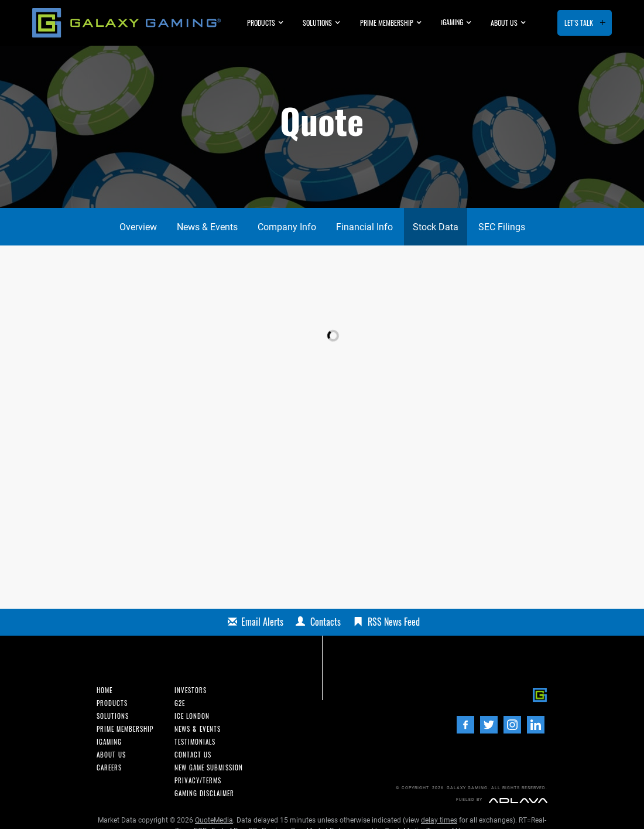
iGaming (109, 742)
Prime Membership (387, 23)
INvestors (191, 690)
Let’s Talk (579, 23)
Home (105, 690)
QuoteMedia (214, 820)
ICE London (192, 716)
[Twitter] (489, 725)
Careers (109, 768)
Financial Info (364, 227)
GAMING (452, 22)
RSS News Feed (394, 622)
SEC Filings (502, 227)
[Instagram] (512, 725)
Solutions (317, 23)
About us (504, 23)
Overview (138, 227)
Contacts (326, 622)
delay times (439, 820)
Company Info (287, 227)
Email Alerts (262, 622)
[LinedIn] (536, 725)
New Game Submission (209, 768)
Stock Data (436, 227)
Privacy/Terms (198, 781)
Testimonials (195, 742)
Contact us (193, 755)
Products (261, 23)
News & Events (207, 227)
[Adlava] (518, 800)
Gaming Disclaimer (204, 794)
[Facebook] (465, 725)
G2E (180, 703)
